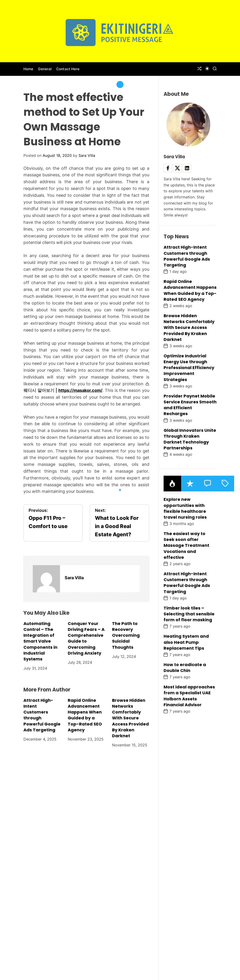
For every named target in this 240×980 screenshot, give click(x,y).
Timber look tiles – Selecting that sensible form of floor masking (189, 614)
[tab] (172, 484)
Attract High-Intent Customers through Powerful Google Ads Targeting (187, 256)
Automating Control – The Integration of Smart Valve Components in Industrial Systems (40, 641)
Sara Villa (87, 155)
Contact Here (68, 69)
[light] (207, 69)
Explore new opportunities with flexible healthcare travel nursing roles (185, 508)
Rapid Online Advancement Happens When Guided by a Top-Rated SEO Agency (85, 715)
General (45, 69)
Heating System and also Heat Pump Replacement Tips (186, 642)
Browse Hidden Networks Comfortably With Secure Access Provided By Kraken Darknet (130, 718)
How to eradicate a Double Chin (185, 667)
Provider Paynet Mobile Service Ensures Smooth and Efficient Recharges (190, 405)
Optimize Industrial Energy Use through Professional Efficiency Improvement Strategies (189, 368)
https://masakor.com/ (80, 390)
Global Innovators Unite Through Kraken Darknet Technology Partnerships (190, 439)
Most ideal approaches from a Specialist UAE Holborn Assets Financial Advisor (189, 696)
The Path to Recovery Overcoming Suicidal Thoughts (126, 635)
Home (28, 69)
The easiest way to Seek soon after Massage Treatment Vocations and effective (186, 545)
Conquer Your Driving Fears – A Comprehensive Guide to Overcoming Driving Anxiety (86, 638)
